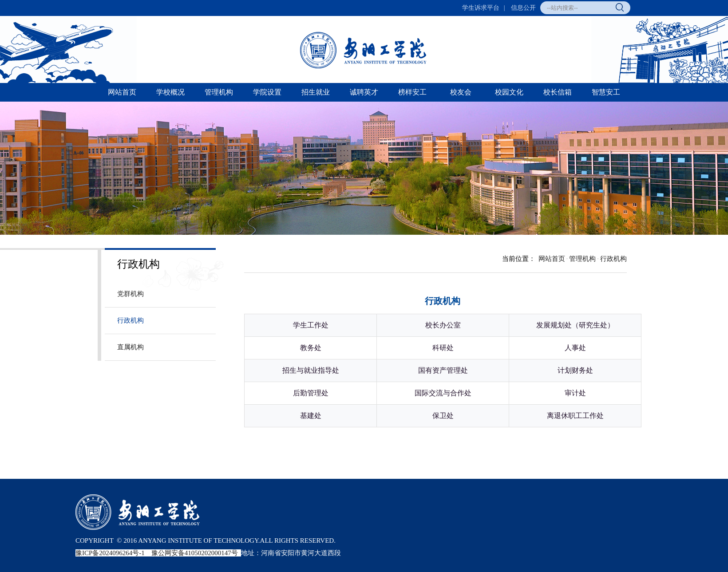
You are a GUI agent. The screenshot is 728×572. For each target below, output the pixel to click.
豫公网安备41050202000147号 (195, 553)
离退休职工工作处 (575, 416)
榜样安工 (412, 92)
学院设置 (267, 92)
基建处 (311, 416)
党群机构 (131, 294)
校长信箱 (558, 92)
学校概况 (170, 92)
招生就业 (316, 92)
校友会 (461, 92)
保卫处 (443, 416)
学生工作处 (311, 325)
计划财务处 (575, 370)
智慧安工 (606, 92)
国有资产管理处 (443, 370)
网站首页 (122, 92)
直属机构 (131, 347)
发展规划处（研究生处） (575, 325)
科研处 (443, 348)
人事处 (575, 348)
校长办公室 (443, 325)
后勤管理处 (311, 393)
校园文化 (509, 92)
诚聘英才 (364, 92)
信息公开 (523, 8)
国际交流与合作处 (443, 393)
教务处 (311, 348)
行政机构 (131, 320)
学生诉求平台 (481, 8)
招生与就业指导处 (311, 370)
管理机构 (219, 92)
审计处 (575, 393)
